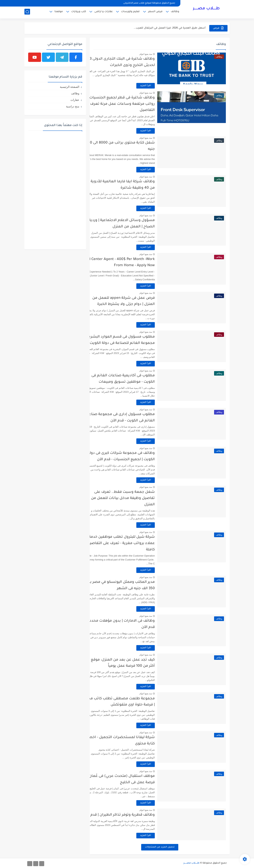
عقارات (75, 100)
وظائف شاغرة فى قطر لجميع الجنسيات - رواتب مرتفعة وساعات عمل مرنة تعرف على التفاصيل (131, 104)
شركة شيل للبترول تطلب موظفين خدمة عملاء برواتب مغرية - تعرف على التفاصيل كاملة (133, 543)
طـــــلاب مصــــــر (206, 9)
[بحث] (27, 12)
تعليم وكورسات (130, 12)
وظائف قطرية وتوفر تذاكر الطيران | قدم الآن (131, 815)
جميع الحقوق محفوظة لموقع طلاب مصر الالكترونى (149, 3)
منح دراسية (73, 106)
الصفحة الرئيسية (70, 87)
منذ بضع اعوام (158, 54)
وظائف (175, 12)
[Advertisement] (55, 190)
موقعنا (59, 12)
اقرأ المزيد (158, 86)
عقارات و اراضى (104, 12)
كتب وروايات (79, 12)
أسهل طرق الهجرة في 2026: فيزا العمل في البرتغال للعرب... (170, 28)
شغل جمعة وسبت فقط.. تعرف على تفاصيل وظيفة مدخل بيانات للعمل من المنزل (135, 498)
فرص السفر (155, 12)
